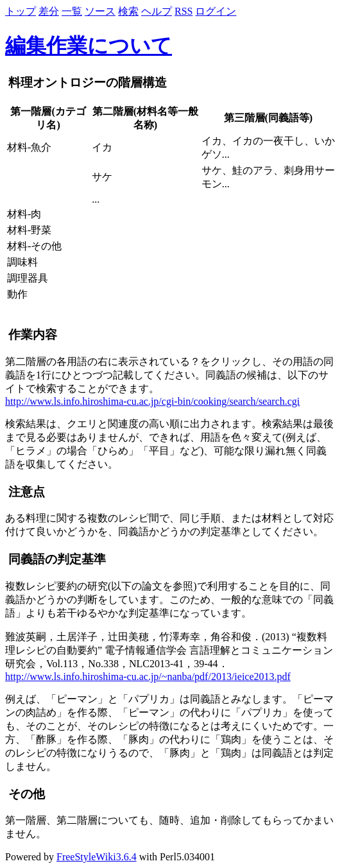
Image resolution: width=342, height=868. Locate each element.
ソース (100, 11)
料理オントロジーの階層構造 (86, 82)
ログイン (216, 11)
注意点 (25, 492)
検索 (128, 11)
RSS (184, 11)
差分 (49, 11)
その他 (25, 794)
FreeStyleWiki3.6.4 (97, 857)
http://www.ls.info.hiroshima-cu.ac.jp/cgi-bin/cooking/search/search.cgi (152, 401)
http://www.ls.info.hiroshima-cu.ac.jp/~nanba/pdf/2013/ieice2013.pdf (148, 677)
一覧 (72, 11)
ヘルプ (157, 11)
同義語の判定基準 (56, 559)
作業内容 (31, 335)
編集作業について (89, 46)
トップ (21, 11)
